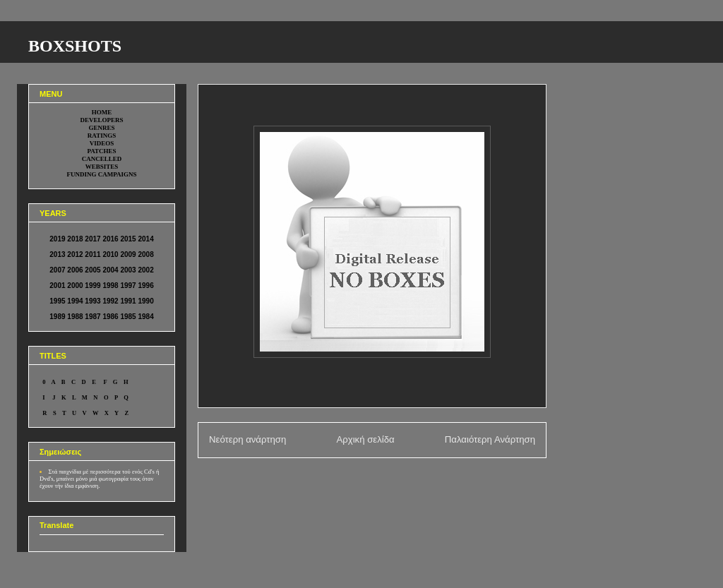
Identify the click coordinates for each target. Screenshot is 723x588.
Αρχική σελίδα (365, 439)
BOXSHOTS (75, 46)
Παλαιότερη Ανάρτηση (490, 439)
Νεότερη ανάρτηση (247, 439)
